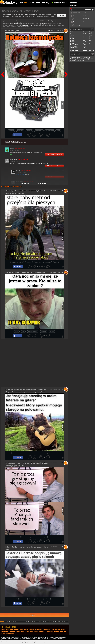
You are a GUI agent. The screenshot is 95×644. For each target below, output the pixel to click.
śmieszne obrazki (16, 23)
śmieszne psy (50, 632)
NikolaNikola (19, 159)
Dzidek (72, 57)
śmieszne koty (60, 631)
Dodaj (38, 3)
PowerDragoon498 (88, 59)
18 (67, 622)
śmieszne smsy (10, 634)
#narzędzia (29, 131)
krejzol (73, 36)
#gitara (48, 453)
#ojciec (24, 453)
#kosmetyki (20, 131)
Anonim (73, 34)
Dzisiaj (85, 50)
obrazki (27, 632)
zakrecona (75, 48)
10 (36, 622)
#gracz (31, 537)
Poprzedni (3, 70)
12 (44, 622)
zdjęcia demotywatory (33, 21)
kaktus (73, 42)
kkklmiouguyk (74, 59)
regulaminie (54, 642)
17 (63, 622)
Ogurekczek (80, 60)
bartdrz (72, 60)
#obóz (56, 262)
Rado (73, 43)
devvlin (62, 31)
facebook (3, 634)
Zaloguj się (7, 143)
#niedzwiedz (16, 453)
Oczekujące (46, 3)
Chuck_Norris (75, 46)
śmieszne (31, 629)
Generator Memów (59, 3)
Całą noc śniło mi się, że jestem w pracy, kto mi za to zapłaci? (26, 272)
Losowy (32, 3)
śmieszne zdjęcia (47, 629)
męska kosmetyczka (12, 31)
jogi (83, 57)
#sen (23, 332)
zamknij (92, 641)
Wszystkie (91, 50)
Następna (65, 70)
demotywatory (28, 25)
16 (59, 622)
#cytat (24, 537)
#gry (44, 537)
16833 (85, 13)
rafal (73, 40)
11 (40, 622)
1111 (80, 59)
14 (51, 622)
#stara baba (48, 262)
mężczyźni (56, 629)
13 (48, 622)
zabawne (63, 629)
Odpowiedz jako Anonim (54, 155)
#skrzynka (11, 131)
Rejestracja (73, 5)
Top (24, 3)
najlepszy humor (20, 632)
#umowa (23, 599)
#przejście (29, 262)
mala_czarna (75, 45)
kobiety (3, 629)
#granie (38, 537)
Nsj (75, 60)
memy (42, 23)
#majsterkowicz (50, 131)
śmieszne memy (12, 629)
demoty (42, 631)
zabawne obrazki (24, 629)
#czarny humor (33, 453)
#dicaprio (52, 332)
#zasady (15, 599)
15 (55, 622)
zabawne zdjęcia (8, 631)
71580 (85, 16)
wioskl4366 (78, 57)
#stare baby (38, 262)
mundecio (87, 57)
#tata (42, 453)
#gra (18, 537)
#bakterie (31, 599)
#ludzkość (47, 599)
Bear (73, 39)
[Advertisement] (34, 351)
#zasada (39, 599)
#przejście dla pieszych (17, 262)
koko (73, 37)
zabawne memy (38, 629)
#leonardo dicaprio (33, 332)
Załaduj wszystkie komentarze (34, 183)
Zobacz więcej (77, 25)
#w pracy (43, 332)
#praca (17, 332)
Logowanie (73, 3)
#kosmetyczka (39, 131)
